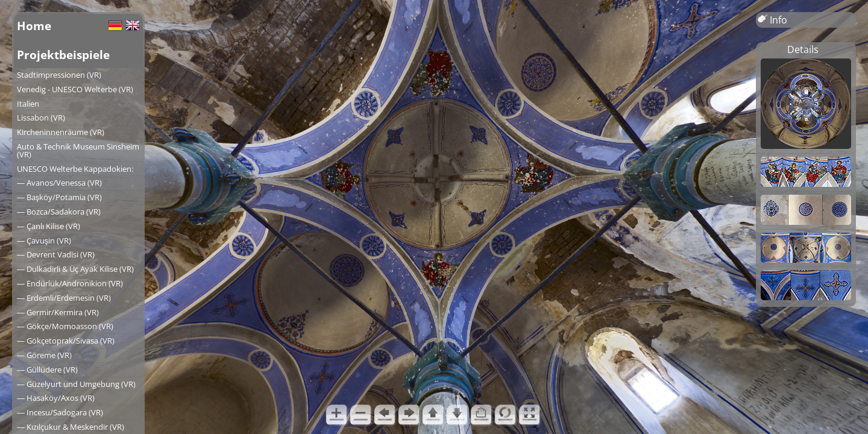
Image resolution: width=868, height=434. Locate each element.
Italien (28, 104)
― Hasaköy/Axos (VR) (56, 398)
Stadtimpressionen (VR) (59, 75)
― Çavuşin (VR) (44, 241)
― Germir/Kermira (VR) (58, 312)
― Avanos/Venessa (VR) (59, 183)
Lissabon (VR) (41, 118)
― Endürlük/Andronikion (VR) (70, 283)
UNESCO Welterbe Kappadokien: (75, 169)
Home (34, 26)
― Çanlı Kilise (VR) (49, 226)
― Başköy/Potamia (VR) (59, 197)
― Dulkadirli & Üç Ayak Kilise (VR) (75, 269)
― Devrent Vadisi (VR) (56, 254)
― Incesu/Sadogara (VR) (60, 412)
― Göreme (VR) (44, 355)
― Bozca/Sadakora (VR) (59, 212)
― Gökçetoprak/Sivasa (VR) (66, 341)
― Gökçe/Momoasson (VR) (65, 326)
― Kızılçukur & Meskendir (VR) (71, 427)
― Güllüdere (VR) (47, 370)
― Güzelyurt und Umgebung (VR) (76, 384)
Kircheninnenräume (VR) (61, 132)
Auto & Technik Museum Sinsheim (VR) (78, 150)
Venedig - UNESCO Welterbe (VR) (75, 89)
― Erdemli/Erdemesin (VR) (64, 298)
